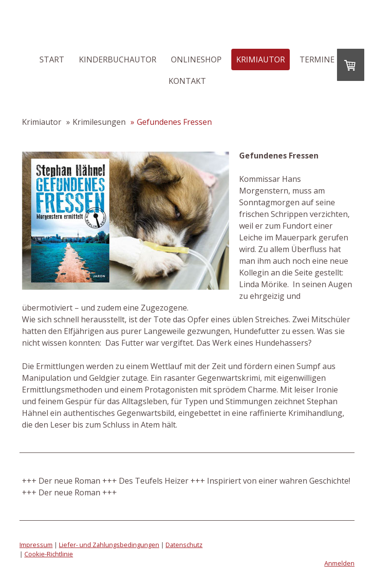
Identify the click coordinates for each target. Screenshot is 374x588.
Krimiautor (261, 59)
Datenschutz (184, 545)
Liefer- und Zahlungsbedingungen (109, 545)
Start (52, 59)
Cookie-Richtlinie (49, 554)
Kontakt (187, 81)
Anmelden (339, 563)
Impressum (36, 545)
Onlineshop (196, 59)
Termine (317, 59)
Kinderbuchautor (118, 59)
